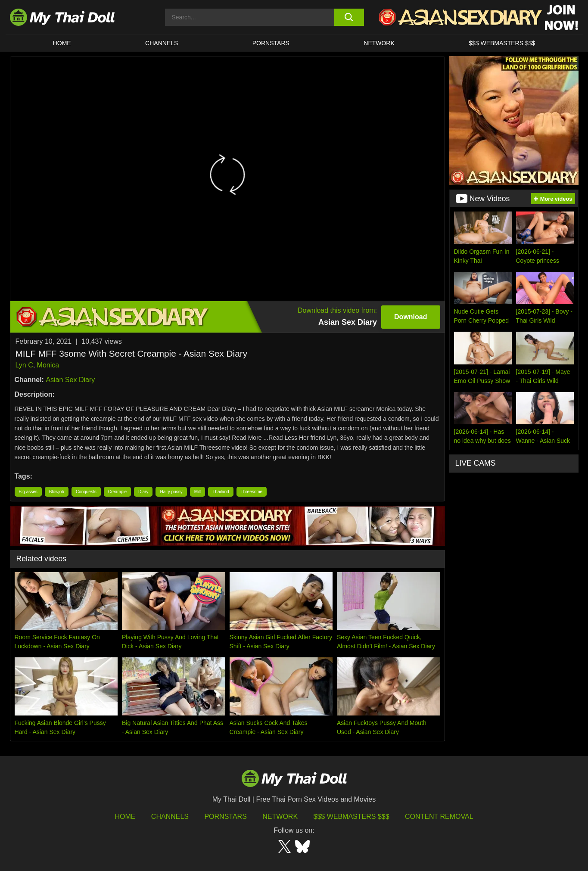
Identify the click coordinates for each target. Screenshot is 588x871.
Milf (198, 492)
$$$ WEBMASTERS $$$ (502, 43)
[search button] (349, 17)
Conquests (86, 492)
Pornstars (271, 43)
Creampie (117, 492)
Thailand (221, 492)
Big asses (28, 492)
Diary (143, 492)
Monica (48, 365)
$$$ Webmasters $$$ (352, 817)
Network (379, 43)
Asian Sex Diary (70, 380)
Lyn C (24, 365)
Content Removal (439, 817)
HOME (62, 43)
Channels (170, 817)
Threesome (252, 492)
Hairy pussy (171, 492)
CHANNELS (162, 43)
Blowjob (57, 492)
